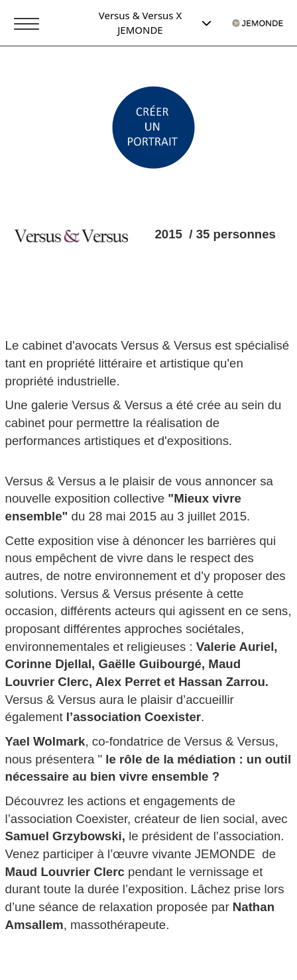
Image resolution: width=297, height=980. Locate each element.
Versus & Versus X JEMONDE (155, 22)
